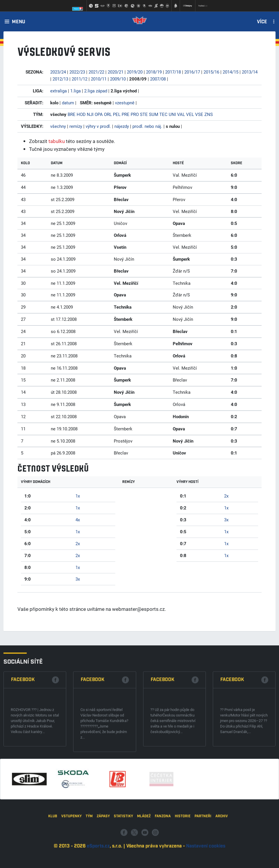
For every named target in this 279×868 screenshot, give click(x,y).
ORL (108, 114)
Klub (53, 843)
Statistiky (123, 843)
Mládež (144, 843)
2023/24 (58, 72)
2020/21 (116, 72)
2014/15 (231, 72)
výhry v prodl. (98, 126)
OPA (99, 114)
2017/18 (173, 72)
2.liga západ (96, 91)
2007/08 (158, 79)
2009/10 (118, 79)
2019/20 (135, 72)
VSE (199, 114)
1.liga (75, 91)
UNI (172, 114)
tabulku (57, 141)
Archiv (222, 843)
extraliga (59, 91)
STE (144, 114)
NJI (90, 114)
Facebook (23, 728)
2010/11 (99, 79)
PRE (126, 114)
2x (78, 543)
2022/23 (77, 72)
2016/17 (192, 72)
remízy (76, 126)
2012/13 (60, 79)
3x (78, 579)
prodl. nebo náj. (147, 126)
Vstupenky (71, 843)
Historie (183, 843)
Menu (19, 22)
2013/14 (250, 72)
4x (78, 520)
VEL (190, 114)
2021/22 (96, 72)
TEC (163, 114)
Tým (89, 843)
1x (78, 496)
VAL (181, 114)
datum (68, 103)
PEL (117, 114)
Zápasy (103, 843)
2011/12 (80, 79)
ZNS (209, 114)
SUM (154, 114)
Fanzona (163, 843)
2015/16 (211, 72)
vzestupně (125, 103)
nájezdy (122, 126)
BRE (72, 114)
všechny (58, 126)
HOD (81, 114)
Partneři (203, 843)
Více (262, 22)
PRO (135, 114)
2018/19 (154, 72)
